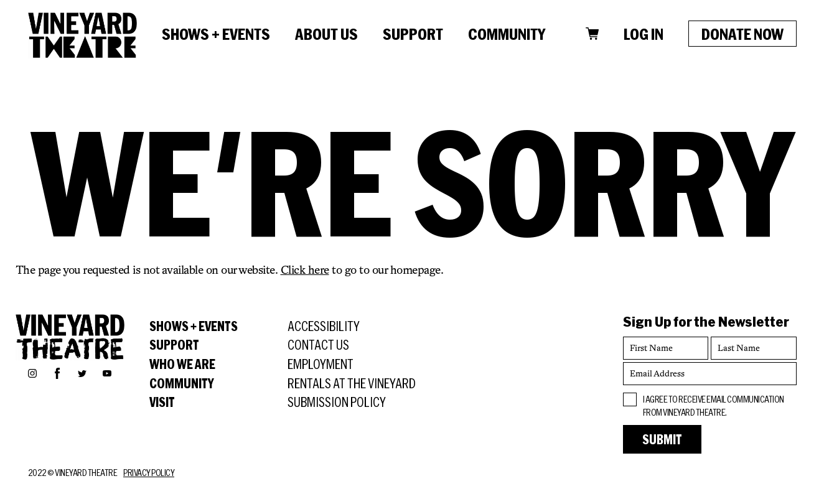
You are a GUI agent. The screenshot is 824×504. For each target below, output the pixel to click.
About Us (326, 34)
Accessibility (324, 326)
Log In (644, 34)
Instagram (32, 373)
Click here (305, 269)
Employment (321, 364)
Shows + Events (216, 34)
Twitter (82, 373)
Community (507, 34)
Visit (162, 402)
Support (413, 34)
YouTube (107, 373)
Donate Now (742, 34)
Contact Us (318, 345)
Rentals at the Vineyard (352, 383)
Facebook (57, 371)
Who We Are (182, 364)
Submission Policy (337, 402)
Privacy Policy (149, 473)
